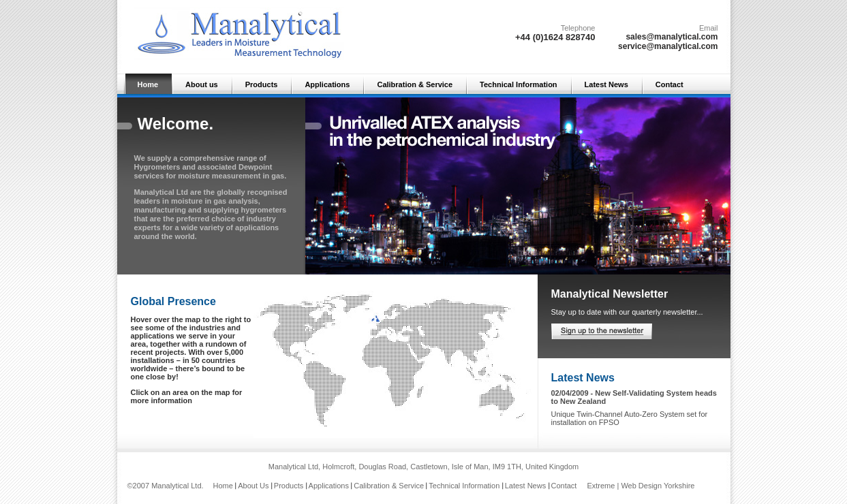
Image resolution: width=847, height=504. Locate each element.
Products (262, 84)
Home (148, 84)
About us (202, 84)
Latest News (606, 84)
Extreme (601, 486)
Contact (669, 84)
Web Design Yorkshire (658, 486)
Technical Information (518, 84)
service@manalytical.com (668, 46)
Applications (327, 84)
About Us (253, 486)
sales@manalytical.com (672, 37)
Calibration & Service (415, 84)
